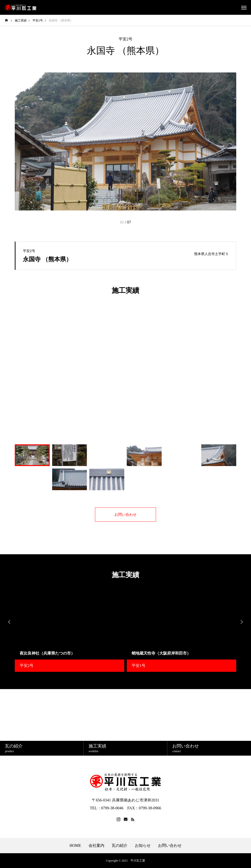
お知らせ (143, 846)
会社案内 (96, 846)
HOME (75, 846)
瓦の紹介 (120, 846)
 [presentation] (244, 622)
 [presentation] (7, 622)
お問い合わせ (170, 846)
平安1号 (139, 666)
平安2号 (125, 39)
